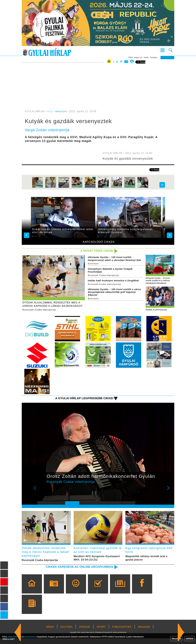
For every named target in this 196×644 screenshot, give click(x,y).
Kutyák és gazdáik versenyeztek (130, 158)
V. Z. (50, 111)
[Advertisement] (98, 87)
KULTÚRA (66, 633)
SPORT (101, 633)
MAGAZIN (62, 111)
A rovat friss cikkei (95, 251)
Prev (42, 494)
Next (170, 494)
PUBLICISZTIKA (122, 633)
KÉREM (189, 639)
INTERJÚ (85, 633)
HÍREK (50, 633)
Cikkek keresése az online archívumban (77, 572)
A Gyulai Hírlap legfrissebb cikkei (82, 402)
